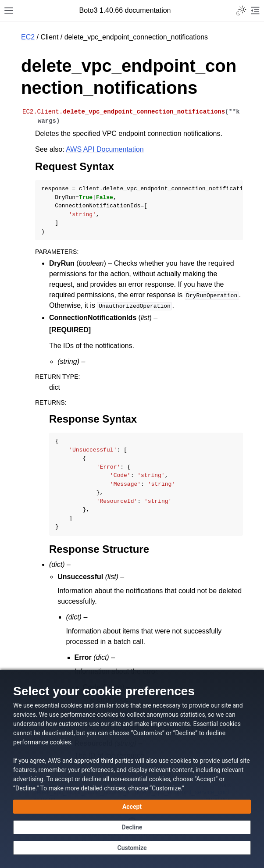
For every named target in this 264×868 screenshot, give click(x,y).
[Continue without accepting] (132, 827)
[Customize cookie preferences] (132, 848)
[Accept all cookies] (132, 807)
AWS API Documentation (105, 149)
